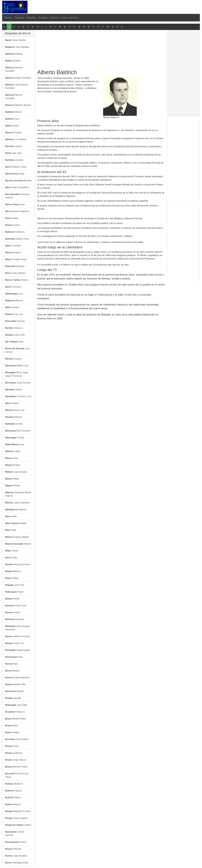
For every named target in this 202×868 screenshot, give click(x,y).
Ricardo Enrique (18, 564)
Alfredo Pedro (16, 719)
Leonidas (14, 160)
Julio (11, 558)
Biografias (31, 18)
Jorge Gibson (16, 760)
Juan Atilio (16, 705)
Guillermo (15, 232)
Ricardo (13, 61)
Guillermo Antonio (18, 636)
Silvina (13, 798)
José (14, 342)
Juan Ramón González (17, 86)
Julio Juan (13, 153)
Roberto (16, 510)
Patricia (13, 791)
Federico (15, 712)
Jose (15, 204)
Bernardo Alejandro (17, 211)
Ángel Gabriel (18, 650)
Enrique (13, 133)
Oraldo (12, 732)
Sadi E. (13, 612)
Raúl (11, 664)
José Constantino (17, 187)
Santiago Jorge (17, 863)
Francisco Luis (18, 396)
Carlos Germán (15, 833)
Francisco (13, 287)
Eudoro (12, 126)
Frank (12, 746)
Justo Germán (18, 383)
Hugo (15, 174)
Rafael (12, 479)
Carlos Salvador (17, 503)
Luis (14, 294)
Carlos (12, 225)
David (12, 551)
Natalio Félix (16, 684)
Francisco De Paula (17, 775)
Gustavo (12, 307)
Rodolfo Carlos (16, 167)
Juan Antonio (16, 472)
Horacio (17, 280)
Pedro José (16, 606)
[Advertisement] (101, 6)
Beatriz (12, 671)
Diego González (18, 78)
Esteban (15, 619)
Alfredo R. (14, 784)
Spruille (13, 698)
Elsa (14, 657)
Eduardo (13, 252)
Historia (8, 18)
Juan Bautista (17, 47)
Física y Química (70, 18)
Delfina (18, 825)
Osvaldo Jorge (16, 259)
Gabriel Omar (17, 239)
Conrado (13, 246)
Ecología (43, 18)
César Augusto (16, 818)
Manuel (14, 301)
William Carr (17, 366)
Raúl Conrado (18, 431)
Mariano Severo (18, 105)
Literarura (54, 18)
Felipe (12, 578)
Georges (15, 266)
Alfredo (12, 486)
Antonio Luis (15, 410)
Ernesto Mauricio (17, 678)
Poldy (11, 530)
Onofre (14, 424)
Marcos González (14, 97)
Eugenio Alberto (17, 537)
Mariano (13, 571)
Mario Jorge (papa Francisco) (17, 374)
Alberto (13, 112)
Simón (12, 599)
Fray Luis (14, 314)
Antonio (14, 390)
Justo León (15, 335)
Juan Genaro (17, 350)
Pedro (14, 592)
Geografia (19, 18)
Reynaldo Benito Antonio (18, 494)
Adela (12, 218)
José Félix (15, 585)
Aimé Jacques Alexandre (18, 628)
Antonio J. (14, 328)
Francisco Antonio (18, 196)
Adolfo (11, 516)
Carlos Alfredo (15, 273)
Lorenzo (14, 146)
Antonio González (14, 69)
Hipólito (14, 691)
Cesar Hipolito (16, 40)
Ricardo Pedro (16, 767)
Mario (12, 726)
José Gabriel (17, 739)
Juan (12, 119)
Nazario (15, 321)
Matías (14, 54)
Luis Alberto (16, 139)
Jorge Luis (15, 643)
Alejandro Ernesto (18, 811)
